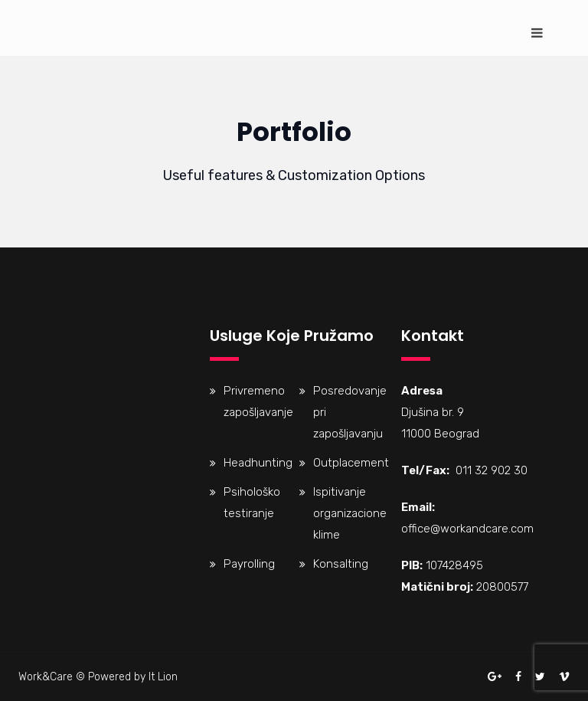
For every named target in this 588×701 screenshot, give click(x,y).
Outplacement (351, 463)
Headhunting (258, 463)
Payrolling (249, 564)
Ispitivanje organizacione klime (350, 513)
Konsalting (341, 564)
